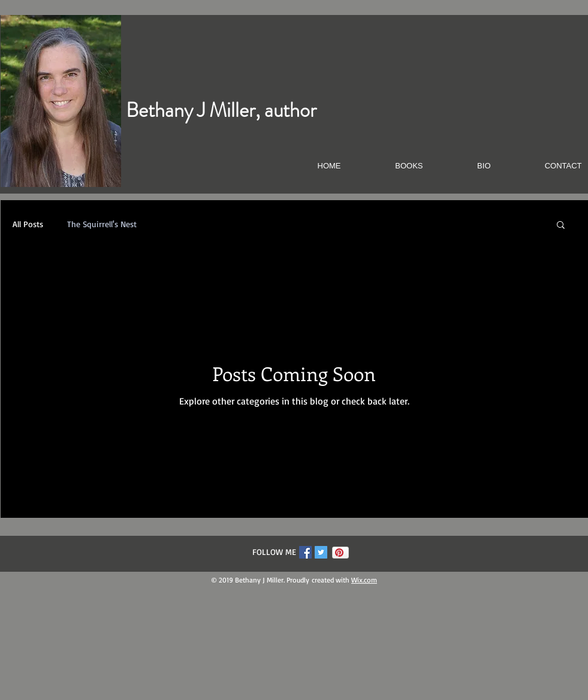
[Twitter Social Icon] (321, 552)
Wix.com (364, 580)
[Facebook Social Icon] (305, 552)
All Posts (28, 224)
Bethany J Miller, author (221, 110)
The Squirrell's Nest (102, 224)
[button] (561, 226)
